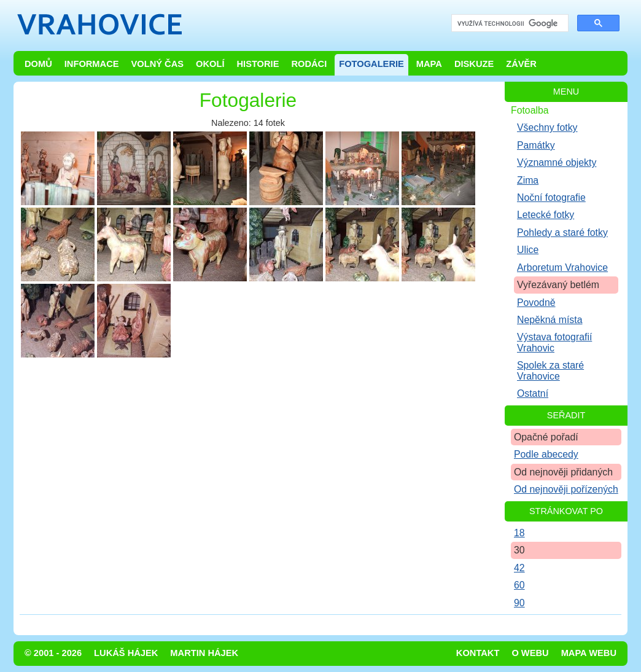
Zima (528, 180)
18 (519, 533)
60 (519, 585)
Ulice (528, 250)
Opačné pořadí (546, 437)
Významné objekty (557, 162)
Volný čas (158, 64)
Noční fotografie (551, 197)
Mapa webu (589, 653)
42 (519, 568)
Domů (38, 64)
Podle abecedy (546, 454)
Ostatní (533, 393)
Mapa (429, 64)
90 (519, 603)
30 (519, 550)
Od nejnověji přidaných (563, 472)
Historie (258, 64)
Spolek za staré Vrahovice (550, 370)
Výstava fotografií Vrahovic (554, 342)
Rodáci (309, 64)
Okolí (210, 64)
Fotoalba (530, 110)
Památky (536, 145)
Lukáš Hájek (126, 653)
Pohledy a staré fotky (562, 232)
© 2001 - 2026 (53, 653)
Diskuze (474, 64)
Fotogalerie (371, 64)
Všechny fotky (547, 127)
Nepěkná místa (550, 320)
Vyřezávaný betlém (558, 285)
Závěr (521, 64)
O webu (530, 653)
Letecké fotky (546, 215)
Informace (92, 64)
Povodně (536, 303)
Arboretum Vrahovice (562, 268)
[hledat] (509, 24)
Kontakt (478, 653)
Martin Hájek (204, 653)
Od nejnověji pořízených (566, 489)
